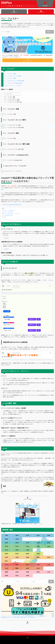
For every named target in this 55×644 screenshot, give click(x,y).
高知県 (38, 568)
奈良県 (49, 557)
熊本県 (38, 572)
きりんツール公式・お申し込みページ (13, 204)
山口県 (49, 565)
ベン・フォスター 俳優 (10, 74)
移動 (51, 581)
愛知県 (6, 554)
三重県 (38, 554)
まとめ (5, 217)
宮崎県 (6, 576)
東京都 (6, 546)
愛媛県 (17, 568)
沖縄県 (27, 576)
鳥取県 (6, 565)
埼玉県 (27, 546)
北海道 (6, 535)
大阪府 (6, 557)
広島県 (38, 565)
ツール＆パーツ (14, 12)
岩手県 (27, 535)
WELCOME (45, 4)
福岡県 (6, 572)
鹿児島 (17, 576)
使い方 (7, 238)
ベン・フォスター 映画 (10, 78)
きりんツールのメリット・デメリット (12, 214)
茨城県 (49, 546)
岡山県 (27, 565)
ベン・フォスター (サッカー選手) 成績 (14, 81)
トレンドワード (41, 12)
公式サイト (11, 442)
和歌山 (6, 561)
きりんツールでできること (9, 210)
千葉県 (38, 546)
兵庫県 (17, 557)
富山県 (27, 543)
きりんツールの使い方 (8, 212)
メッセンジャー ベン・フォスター (13, 85)
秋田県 (38, 535)
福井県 (49, 543)
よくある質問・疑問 (8, 215)
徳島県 (27, 568)
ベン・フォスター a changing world (13, 83)
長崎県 (27, 572)
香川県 (6, 568)
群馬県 (17, 550)
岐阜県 (17, 554)
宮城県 (49, 535)
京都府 (27, 557)
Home (27, 623)
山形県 (17, 539)
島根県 (17, 565)
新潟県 (6, 543)
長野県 (17, 543)
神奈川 (17, 546)
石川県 (38, 543)
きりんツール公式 (27, 60)
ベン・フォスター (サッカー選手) (12, 76)
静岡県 (27, 554)
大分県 (49, 572)
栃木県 (6, 550)
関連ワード (50, 32)
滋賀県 (38, 557)
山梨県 (27, 550)
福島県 (6, 539)
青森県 (17, 535)
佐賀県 (17, 572)
